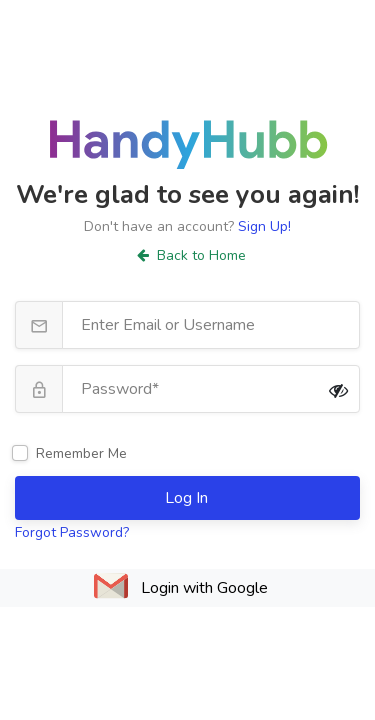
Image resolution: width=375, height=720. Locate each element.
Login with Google (204, 588)
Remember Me (81, 453)
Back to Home (191, 255)
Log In (188, 498)
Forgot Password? (72, 532)
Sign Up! (264, 226)
